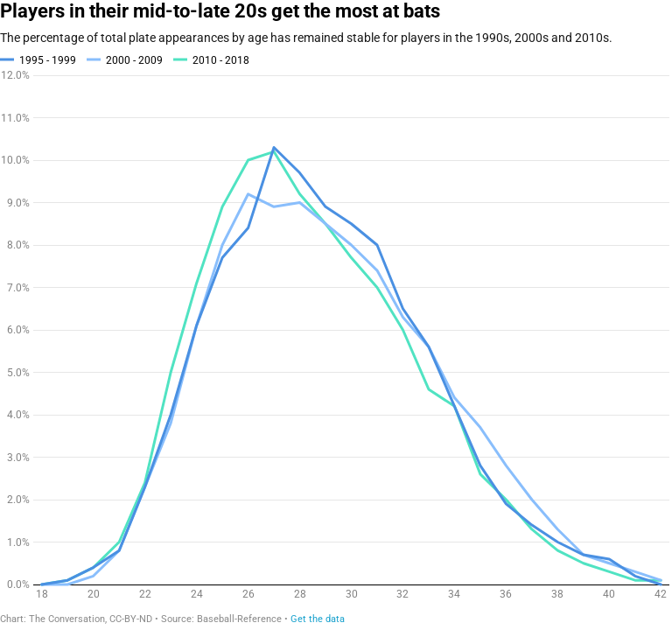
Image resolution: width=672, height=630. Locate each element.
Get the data (318, 619)
